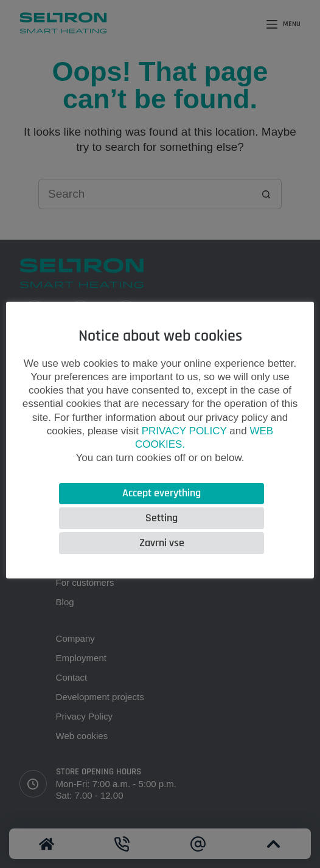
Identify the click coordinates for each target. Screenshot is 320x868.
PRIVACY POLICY (184, 431)
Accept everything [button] (162, 493)
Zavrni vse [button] (162, 543)
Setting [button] (162, 518)
